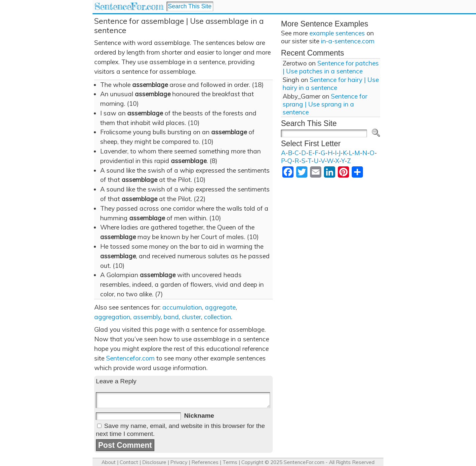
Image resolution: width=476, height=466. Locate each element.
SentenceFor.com (129, 6)
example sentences (337, 33)
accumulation (182, 307)
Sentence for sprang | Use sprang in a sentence (325, 104)
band (171, 317)
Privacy (179, 462)
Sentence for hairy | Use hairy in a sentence (331, 84)
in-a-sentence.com (348, 41)
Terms (230, 462)
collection (218, 317)
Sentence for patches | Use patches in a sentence (331, 67)
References (205, 462)
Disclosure (154, 462)
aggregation (112, 317)
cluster (191, 317)
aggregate (220, 307)
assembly (147, 317)
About (109, 462)
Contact (129, 462)
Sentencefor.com (130, 358)
